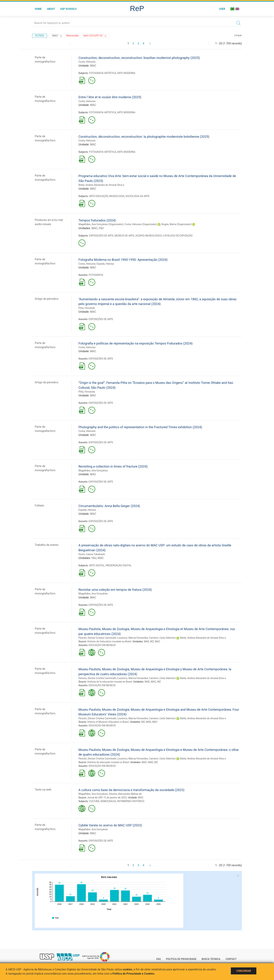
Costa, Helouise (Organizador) (141, 224)
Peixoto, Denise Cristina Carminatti (97, 638)
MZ (152, 641)
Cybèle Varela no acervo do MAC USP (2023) (110, 825)
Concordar (244, 971)
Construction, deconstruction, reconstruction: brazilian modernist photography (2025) (139, 58)
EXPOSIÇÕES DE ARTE (101, 236)
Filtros (39, 36)
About (51, 9)
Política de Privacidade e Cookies (133, 974)
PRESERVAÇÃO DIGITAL (119, 565)
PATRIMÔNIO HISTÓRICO (131, 801)
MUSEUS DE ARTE (125, 236)
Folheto (39, 506)
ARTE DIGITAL (97, 565)
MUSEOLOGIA (117, 196)
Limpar (238, 35)
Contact (231, 959)
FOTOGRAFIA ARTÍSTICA (103, 73)
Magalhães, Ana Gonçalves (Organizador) (101, 224)
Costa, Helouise (87, 62)
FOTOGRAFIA (96, 275)
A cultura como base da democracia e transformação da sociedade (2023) (131, 790)
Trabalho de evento (47, 545)
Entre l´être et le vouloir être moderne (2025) (110, 97)
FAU (101, 228)
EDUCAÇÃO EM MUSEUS (102, 645)
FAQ (159, 959)
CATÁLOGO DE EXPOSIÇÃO (178, 236)
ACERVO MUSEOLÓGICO (149, 236)
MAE (146, 641)
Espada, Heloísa (87, 510)
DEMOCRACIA (108, 801)
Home (38, 9)
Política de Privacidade (181, 959)
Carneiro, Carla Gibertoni (162, 638)
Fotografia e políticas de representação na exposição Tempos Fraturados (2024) (136, 343)
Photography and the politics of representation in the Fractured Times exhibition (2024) (140, 427)
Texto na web (43, 790)
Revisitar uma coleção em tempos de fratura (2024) (115, 590)
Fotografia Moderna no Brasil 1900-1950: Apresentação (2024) (123, 260)
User (222, 9)
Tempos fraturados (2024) (97, 220)
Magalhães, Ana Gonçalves (93, 471)
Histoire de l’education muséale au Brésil (109, 641)
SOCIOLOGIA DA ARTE (138, 196)
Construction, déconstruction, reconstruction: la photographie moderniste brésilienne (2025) (144, 137)
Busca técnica (211, 959)
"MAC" (57, 36)
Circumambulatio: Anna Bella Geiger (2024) (109, 506)
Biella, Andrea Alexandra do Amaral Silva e (101, 185)
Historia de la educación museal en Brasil (110, 682)
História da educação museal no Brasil (108, 762)
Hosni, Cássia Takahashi (92, 554)
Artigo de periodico (47, 299)
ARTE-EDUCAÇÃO (99, 196)
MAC (93, 66)
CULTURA (94, 801)
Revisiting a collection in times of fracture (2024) (113, 466)
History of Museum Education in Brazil (108, 722)
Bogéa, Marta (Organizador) (177, 224)
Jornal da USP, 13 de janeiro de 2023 (107, 798)
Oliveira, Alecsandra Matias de (125, 794)
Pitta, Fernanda (87, 308)
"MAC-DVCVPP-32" (95, 36)
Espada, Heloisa (105, 264)
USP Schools (68, 9)
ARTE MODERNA (126, 73)
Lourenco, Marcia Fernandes (133, 638)
